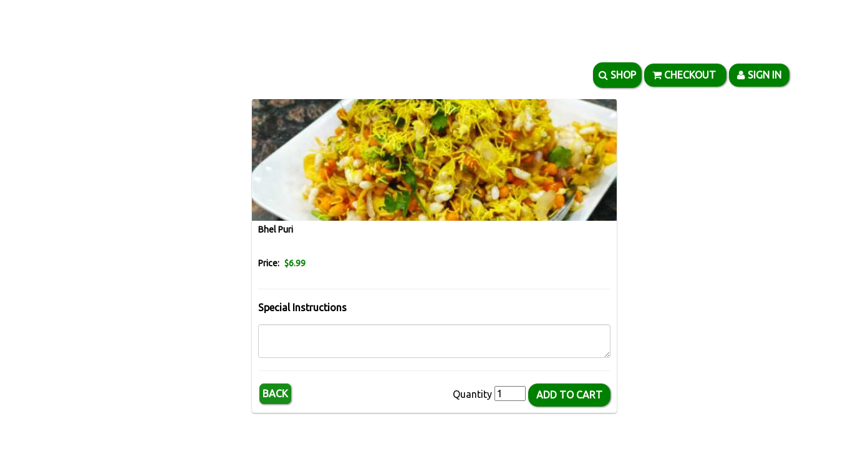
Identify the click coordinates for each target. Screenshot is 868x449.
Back (275, 393)
